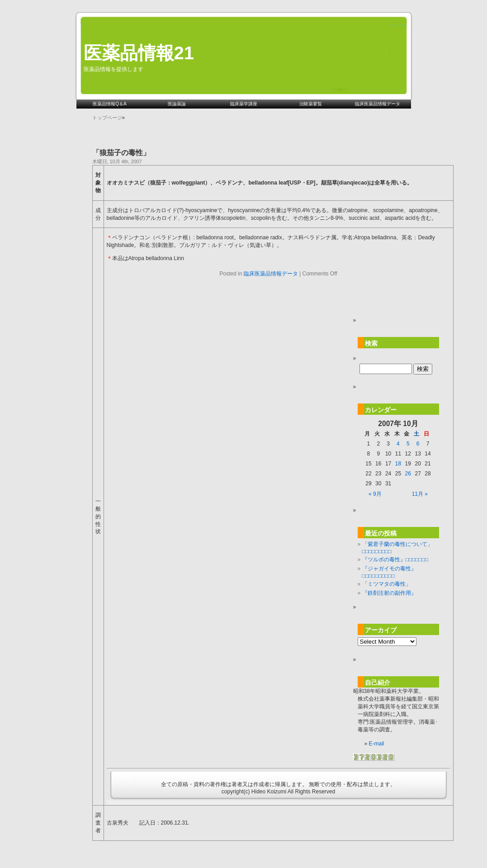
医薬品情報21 (139, 53)
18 (398, 464)
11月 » (420, 494)
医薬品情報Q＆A (109, 104)
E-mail (377, 744)
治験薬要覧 (311, 104)
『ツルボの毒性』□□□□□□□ (395, 560)
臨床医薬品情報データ (378, 104)
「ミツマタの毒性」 (387, 584)
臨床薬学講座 (244, 104)
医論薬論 (177, 104)
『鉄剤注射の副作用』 (389, 593)
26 (408, 474)
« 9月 (375, 494)
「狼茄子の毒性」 (121, 153)
